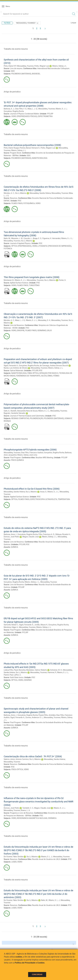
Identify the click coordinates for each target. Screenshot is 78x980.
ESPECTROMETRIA (45, 116)
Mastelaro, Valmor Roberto (37, 670)
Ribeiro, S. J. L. (61, 109)
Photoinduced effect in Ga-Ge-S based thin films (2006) (32, 489)
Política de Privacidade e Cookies (30, 963)
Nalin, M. (7, 238)
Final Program (15, 458)
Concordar (37, 975)
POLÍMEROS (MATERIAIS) (21, 74)
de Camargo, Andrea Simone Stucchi (54, 366)
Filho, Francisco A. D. (46, 534)
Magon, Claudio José (31, 537)
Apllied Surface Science (19, 283)
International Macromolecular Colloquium (53, 68)
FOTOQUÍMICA (29, 203)
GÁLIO (49, 330)
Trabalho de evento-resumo (16, 49)
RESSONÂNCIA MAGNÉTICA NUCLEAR (32, 818)
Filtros (7, 23)
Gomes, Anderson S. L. (34, 717)
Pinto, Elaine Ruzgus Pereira (14, 148)
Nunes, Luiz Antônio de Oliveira (16, 368)
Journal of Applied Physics (20, 243)
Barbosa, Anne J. (10, 534)
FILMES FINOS (17, 203)
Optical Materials (17, 371)
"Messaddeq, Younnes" (27, 23)
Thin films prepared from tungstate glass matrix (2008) (32, 277)
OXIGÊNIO (28, 680)
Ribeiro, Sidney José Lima (27, 455)
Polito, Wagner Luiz (42, 66)
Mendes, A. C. (9, 193)
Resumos (14, 198)
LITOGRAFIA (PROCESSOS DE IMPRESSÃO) (55, 246)
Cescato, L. (28, 238)
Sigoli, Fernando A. (11, 366)
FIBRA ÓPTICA (33, 373)
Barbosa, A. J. (9, 109)
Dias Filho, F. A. (21, 109)
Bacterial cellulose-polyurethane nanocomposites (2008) (32, 145)
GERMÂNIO (42, 330)
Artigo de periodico (12, 92)
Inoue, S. (43, 492)
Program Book (15, 153)
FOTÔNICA (8, 249)
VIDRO (38, 203)
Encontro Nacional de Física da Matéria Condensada (52, 764)
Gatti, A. (7, 411)
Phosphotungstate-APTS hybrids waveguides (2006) (30, 450)
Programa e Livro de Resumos (22, 813)
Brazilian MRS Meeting (44, 458)
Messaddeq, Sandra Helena (40, 193)
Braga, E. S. (37, 238)
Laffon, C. (18, 675)
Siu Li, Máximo (21, 193)
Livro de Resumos (17, 325)
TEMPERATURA (64, 499)
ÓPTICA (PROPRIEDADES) (21, 246)
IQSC (13, 71)
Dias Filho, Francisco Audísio (32, 453)
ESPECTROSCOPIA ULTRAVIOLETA (44, 499)
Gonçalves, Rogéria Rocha (14, 111)
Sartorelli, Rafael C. (11, 625)
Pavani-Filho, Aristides (47, 715)
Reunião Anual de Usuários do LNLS (46, 859)
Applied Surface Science (19, 497)
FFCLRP (50, 114)
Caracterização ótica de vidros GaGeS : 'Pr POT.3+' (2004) (33, 756)
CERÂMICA (52, 818)
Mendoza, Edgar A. (11, 627)
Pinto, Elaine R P (10, 66)
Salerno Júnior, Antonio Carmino (16, 759)
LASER (14, 862)
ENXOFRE (21, 330)
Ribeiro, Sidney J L (59, 66)
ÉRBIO (50, 376)
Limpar (73, 23)
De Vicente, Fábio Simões (14, 857)
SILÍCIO (44, 376)
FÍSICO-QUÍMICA (17, 460)
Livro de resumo (16, 68)
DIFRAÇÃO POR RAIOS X (49, 373)
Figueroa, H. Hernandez (51, 238)
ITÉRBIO (56, 376)
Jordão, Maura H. (41, 625)
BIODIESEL (36, 74)
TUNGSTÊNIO (34, 285)
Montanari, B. (9, 280)
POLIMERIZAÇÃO (37, 418)
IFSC (19, 201)
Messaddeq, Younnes (25, 66)
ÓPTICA (14, 499)
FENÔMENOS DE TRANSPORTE (28, 376)
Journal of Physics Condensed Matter (24, 114)
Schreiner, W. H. (56, 670)
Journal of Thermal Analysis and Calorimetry (27, 416)
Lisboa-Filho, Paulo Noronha (15, 670)
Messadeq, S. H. (44, 320)
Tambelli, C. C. (28, 808)
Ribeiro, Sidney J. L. (19, 150)
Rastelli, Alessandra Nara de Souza (24, 411)
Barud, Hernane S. (33, 148)
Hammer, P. (52, 672)
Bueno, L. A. (26, 810)
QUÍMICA (14, 547)
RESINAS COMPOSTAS (20, 418)
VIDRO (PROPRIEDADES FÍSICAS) (24, 116)
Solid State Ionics (17, 677)
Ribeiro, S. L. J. (47, 857)
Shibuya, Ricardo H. (63, 534)
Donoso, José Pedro (12, 537)
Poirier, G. (62, 280)
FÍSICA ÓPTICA (17, 769)
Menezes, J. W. (17, 238)
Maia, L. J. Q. (33, 109)
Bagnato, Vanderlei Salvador (15, 413)
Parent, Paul (8, 675)
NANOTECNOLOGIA (40, 158)
